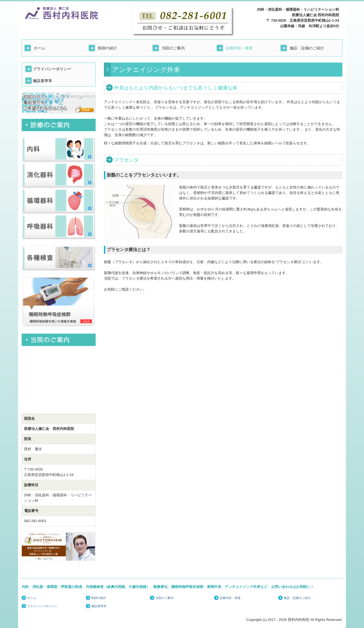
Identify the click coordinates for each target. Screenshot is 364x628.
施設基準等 (42, 81)
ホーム (39, 48)
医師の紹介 (107, 48)
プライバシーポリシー (52, 69)
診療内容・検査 (239, 48)
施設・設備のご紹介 (307, 48)
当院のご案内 (173, 48)
